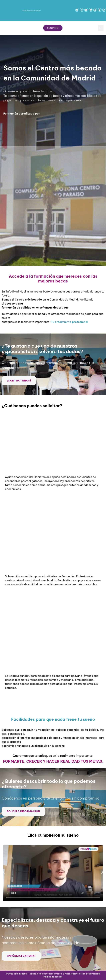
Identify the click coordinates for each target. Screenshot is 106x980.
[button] (101, 28)
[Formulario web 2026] (52, 193)
